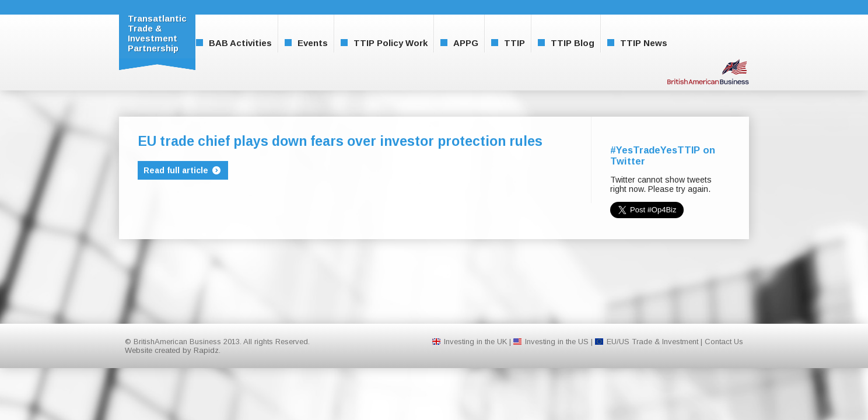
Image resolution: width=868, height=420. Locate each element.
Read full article (183, 170)
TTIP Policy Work (384, 43)
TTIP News (637, 43)
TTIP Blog (566, 43)
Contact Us (724, 342)
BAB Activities (234, 43)
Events (306, 43)
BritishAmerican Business (708, 71)
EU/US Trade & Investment (652, 342)
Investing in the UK (475, 342)
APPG (459, 43)
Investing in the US (557, 342)
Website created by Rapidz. (173, 350)
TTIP (508, 43)
